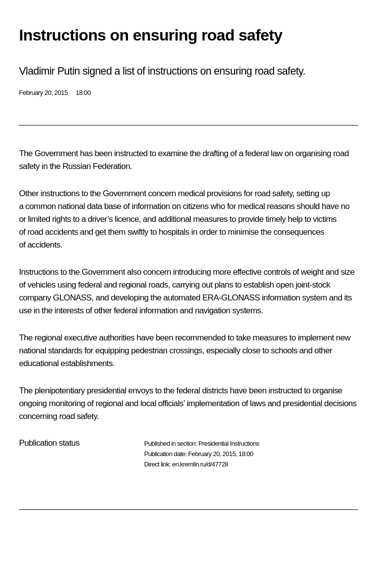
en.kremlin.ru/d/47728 (200, 464)
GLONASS (72, 298)
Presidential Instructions (229, 443)
